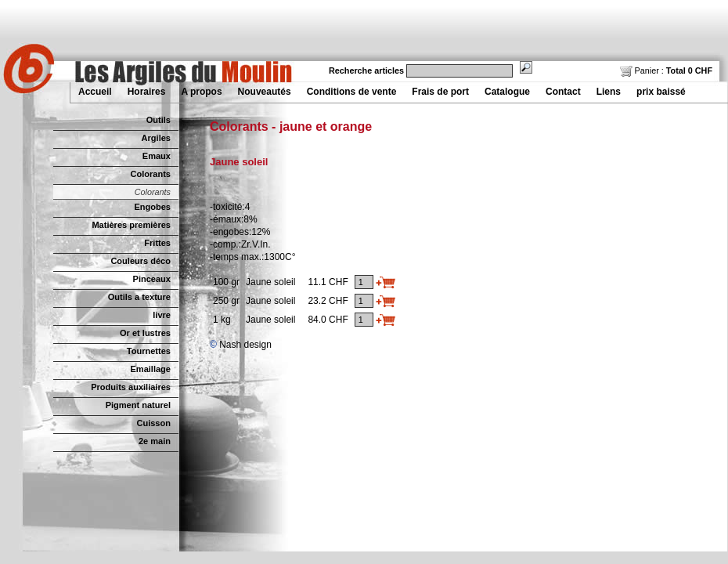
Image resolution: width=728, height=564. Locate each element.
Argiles (156, 138)
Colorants (151, 174)
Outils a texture (139, 297)
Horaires (147, 92)
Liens (609, 92)
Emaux (157, 156)
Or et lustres (145, 333)
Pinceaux (152, 279)
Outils (159, 120)
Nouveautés (265, 92)
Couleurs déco (141, 261)
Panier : (666, 70)
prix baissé (661, 92)
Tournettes (149, 351)
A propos (201, 92)
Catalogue (507, 92)
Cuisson (153, 423)
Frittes (157, 243)
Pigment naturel (138, 405)
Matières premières (131, 225)
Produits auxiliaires (131, 387)
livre (162, 315)
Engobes (152, 207)
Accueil (95, 92)
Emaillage (150, 369)
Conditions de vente (352, 92)
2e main (155, 441)
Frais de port (440, 92)
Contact (563, 92)
